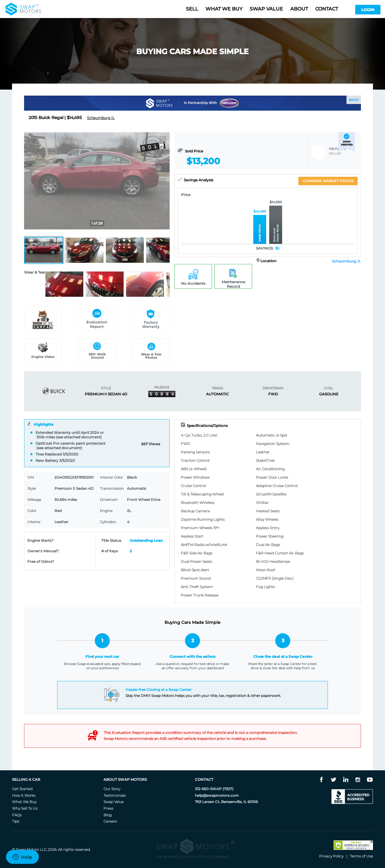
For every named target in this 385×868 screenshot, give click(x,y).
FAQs (17, 815)
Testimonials (115, 795)
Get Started (22, 789)
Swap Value (114, 802)
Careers (110, 821)
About (299, 9)
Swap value (266, 9)
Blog (108, 815)
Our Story (112, 789)
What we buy (224, 9)
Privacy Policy (331, 856)
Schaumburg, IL (346, 261)
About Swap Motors (125, 779)
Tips (16, 821)
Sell (192, 9)
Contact (327, 9)
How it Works (24, 795)
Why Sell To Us (25, 808)
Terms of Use (361, 856)
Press (108, 808)
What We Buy (24, 802)
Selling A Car (26, 779)
